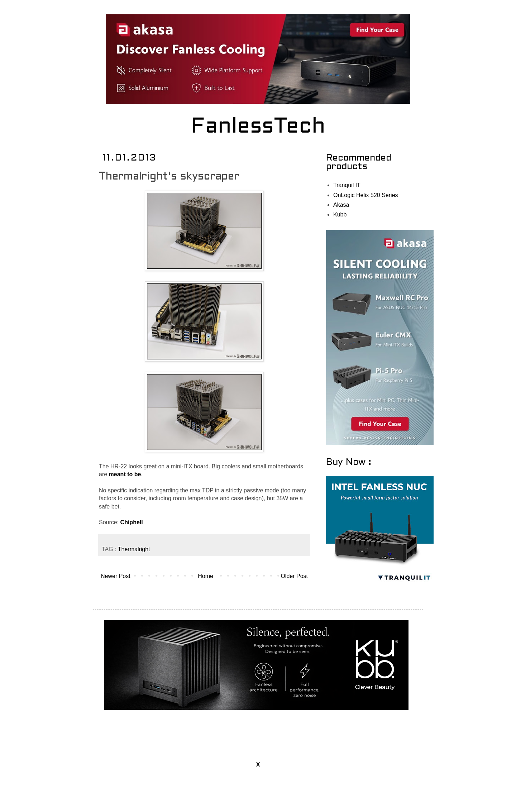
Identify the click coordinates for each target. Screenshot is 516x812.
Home (206, 576)
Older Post (294, 576)
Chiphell (132, 522)
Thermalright (134, 549)
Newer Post (116, 576)
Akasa (341, 205)
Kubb (340, 214)
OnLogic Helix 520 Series (366, 195)
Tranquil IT (347, 185)
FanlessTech (258, 127)
